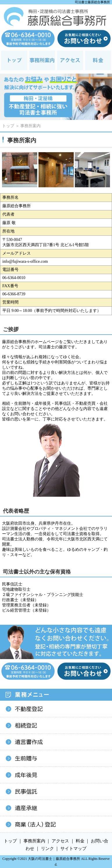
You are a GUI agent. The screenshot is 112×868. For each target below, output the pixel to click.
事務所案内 (30, 126)
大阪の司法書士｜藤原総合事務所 (54, 859)
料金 (80, 841)
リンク (47, 849)
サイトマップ (73, 849)
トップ (8, 126)
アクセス (60, 841)
